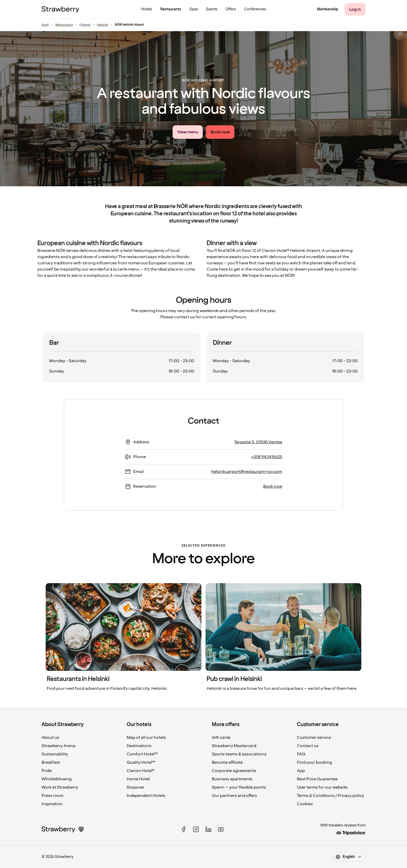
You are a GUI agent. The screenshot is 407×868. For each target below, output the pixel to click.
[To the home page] (60, 9)
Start (45, 25)
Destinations (139, 746)
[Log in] (355, 9)
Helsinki (103, 25)
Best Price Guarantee (317, 779)
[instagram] (196, 829)
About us (50, 738)
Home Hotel (138, 779)
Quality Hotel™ (141, 762)
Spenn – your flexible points (239, 787)
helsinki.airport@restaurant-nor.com (247, 472)
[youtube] (221, 829)
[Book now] (220, 132)
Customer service (314, 738)
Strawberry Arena (58, 746)
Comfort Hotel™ (142, 754)
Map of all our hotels (146, 738)
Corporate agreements (234, 771)
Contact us (308, 746)
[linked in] (208, 829)
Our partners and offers (234, 796)
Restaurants (64, 25)
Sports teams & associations (239, 754)
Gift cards (221, 738)
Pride (47, 771)
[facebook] (184, 829)
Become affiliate (227, 762)
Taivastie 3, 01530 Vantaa (258, 442)
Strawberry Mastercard (234, 746)
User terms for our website (322, 787)
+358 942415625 (267, 457)
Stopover (136, 787)
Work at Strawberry (60, 787)
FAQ (301, 754)
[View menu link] (188, 132)
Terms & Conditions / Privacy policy (331, 796)
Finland (85, 25)
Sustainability (55, 754)
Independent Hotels (146, 796)
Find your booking (314, 762)
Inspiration (52, 804)
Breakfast (51, 762)
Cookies (305, 804)
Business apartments (232, 779)
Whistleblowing (57, 779)
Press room (52, 796)
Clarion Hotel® (141, 771)
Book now (273, 486)
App (301, 771)
